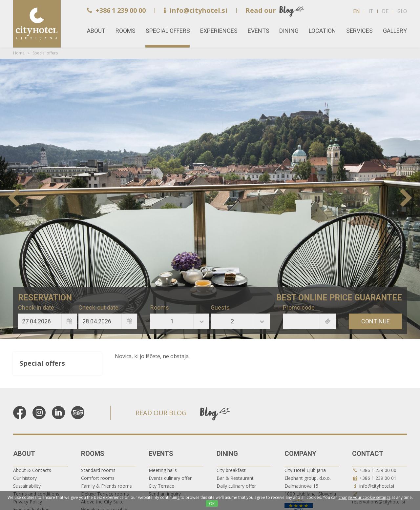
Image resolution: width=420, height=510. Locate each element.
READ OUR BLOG (161, 413)
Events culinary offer (170, 478)
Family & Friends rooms (106, 486)
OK (212, 504)
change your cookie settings (365, 497)
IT (371, 11)
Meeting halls (163, 470)
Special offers (168, 31)
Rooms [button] (126, 31)
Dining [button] (289, 31)
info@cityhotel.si (196, 10)
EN (356, 11)
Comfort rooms (98, 478)
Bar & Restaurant (235, 478)
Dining (227, 454)
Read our (261, 10)
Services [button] (359, 31)
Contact (368, 454)
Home (37, 24)
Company (300, 454)
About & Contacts (32, 470)
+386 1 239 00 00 (116, 10)
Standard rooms (98, 470)
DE (385, 11)
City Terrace (161, 486)
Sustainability (27, 486)
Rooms (93, 454)
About (24, 454)
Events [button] (259, 31)
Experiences (219, 31)
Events (161, 454)
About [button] (96, 31)
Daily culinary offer (236, 486)
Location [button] (322, 31)
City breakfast (231, 470)
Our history (25, 478)
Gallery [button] (395, 31)
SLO (402, 11)
